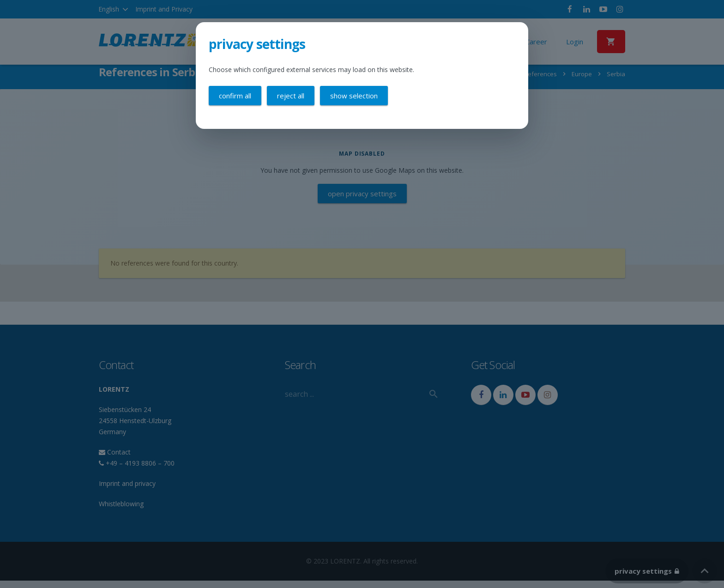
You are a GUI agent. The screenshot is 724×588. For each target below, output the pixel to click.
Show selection (354, 96)
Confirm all (235, 96)
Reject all (291, 96)
